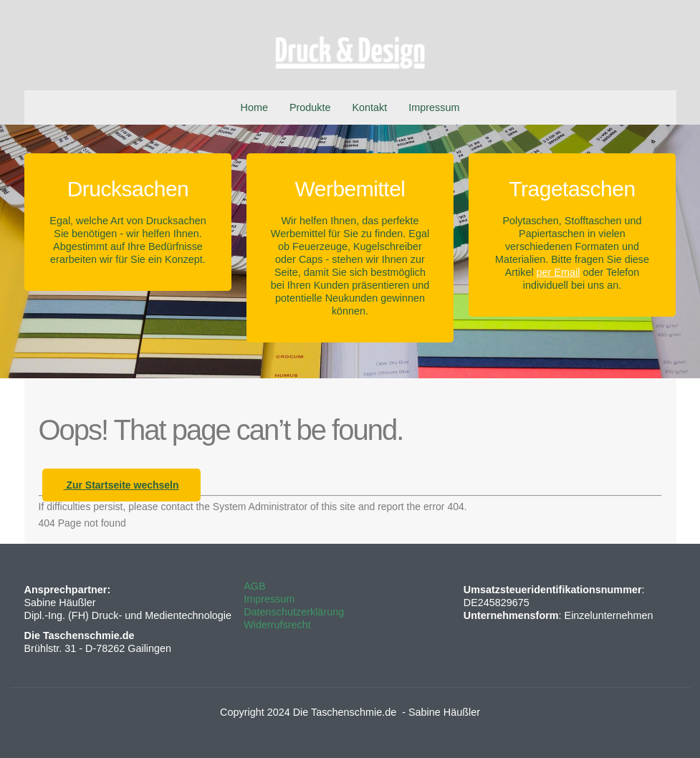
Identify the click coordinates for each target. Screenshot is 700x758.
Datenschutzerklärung (294, 612)
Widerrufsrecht (277, 625)
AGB (254, 586)
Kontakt (370, 107)
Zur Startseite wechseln (121, 485)
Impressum (434, 107)
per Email (558, 272)
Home (254, 107)
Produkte (310, 107)
